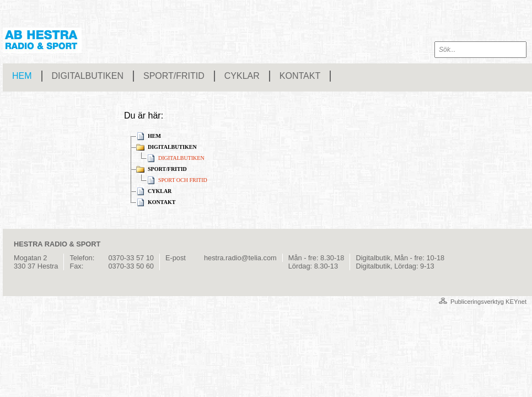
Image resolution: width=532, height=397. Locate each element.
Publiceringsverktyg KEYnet (488, 302)
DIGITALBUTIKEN (88, 76)
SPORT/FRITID (174, 76)
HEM (22, 76)
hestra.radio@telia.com (240, 258)
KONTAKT (300, 76)
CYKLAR (242, 76)
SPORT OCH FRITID (183, 180)
